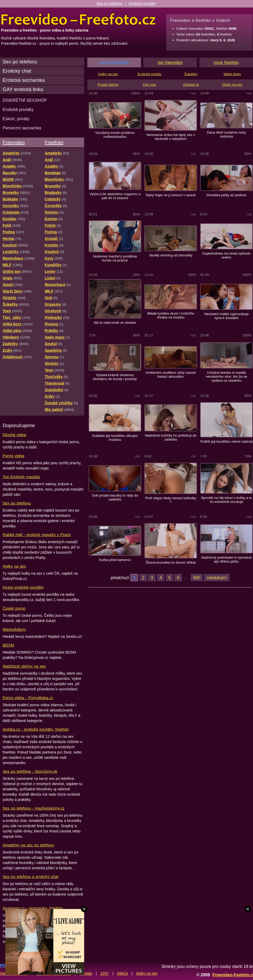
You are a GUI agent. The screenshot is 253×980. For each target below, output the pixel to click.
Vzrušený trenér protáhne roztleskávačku (115, 135)
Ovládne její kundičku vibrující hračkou (115, 438)
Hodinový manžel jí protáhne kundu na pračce (115, 258)
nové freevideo (114, 62)
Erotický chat (17, 71)
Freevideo (14, 142)
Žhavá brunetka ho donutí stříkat (171, 562)
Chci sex (150, 85)
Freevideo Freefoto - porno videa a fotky (78, 19)
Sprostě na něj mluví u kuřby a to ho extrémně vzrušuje (226, 500)
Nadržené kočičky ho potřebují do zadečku (171, 437)
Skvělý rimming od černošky (171, 255)
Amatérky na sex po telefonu (28, 845)
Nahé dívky (232, 74)
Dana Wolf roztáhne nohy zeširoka (226, 134)
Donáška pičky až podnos (227, 195)
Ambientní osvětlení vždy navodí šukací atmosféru (171, 375)
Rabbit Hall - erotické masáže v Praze (37, 535)
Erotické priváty (149, 74)
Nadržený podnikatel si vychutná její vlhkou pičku (227, 559)
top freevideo (170, 62)
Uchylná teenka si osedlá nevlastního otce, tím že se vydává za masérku (226, 377)
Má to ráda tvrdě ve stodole (115, 323)
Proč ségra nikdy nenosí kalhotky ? (171, 500)
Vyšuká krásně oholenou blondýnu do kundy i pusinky (115, 377)
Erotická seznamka (24, 80)
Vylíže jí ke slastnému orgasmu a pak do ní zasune (115, 196)
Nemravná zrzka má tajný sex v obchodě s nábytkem (171, 137)
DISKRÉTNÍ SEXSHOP (25, 100)
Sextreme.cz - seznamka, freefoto (33, 908)
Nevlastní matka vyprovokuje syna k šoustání (226, 316)
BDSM (8, 645)
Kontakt (86, 973)
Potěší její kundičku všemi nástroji (227, 441)
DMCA (122, 973)
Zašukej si (191, 85)
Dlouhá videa (14, 435)
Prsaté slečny (108, 85)
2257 (105, 973)
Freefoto (54, 142)
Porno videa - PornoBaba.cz (28, 698)
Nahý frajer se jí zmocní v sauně (171, 195)
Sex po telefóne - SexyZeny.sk (30, 771)
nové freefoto (226, 62)
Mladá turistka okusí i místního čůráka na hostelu (171, 315)
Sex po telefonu (110, 3)
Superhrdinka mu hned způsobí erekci (226, 255)
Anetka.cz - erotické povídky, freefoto (36, 729)
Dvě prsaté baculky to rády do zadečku (115, 497)
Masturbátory (14, 629)
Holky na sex (14, 566)
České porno (14, 608)
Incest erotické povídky (23, 587)
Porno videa (13, 456)
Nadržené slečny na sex (24, 666)
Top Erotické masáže (21, 477)
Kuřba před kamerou (115, 560)
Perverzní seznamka (22, 128)
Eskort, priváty (16, 119)
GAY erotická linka (23, 89)
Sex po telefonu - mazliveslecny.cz (34, 808)
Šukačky (191, 74)
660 (197, 578)
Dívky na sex (232, 85)
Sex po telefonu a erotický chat (31, 877)
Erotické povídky (142, 3)
